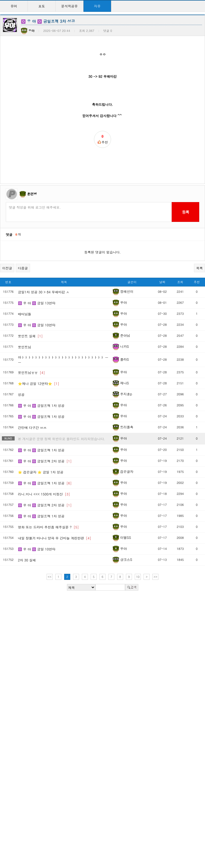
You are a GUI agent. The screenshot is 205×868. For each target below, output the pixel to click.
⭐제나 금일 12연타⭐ (39, 383)
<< (50, 577)
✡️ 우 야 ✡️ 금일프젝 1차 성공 (41, 405)
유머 (14, 6)
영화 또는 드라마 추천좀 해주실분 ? (48, 527)
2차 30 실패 (27, 560)
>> (155, 577)
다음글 (23, 268)
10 (138, 577)
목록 (199, 268)
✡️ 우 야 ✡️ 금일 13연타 (37, 303)
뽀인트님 (25, 347)
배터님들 (25, 314)
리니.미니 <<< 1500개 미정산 (44, 494)
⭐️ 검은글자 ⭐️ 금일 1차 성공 (41, 472)
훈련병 (32, 194)
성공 (21, 394)
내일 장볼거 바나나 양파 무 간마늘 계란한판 (55, 538)
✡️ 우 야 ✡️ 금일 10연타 (37, 325)
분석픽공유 (69, 6)
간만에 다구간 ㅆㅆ (32, 427)
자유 (97, 6)
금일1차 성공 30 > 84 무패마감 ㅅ (44, 292)
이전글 (7, 268)
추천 (197, 282)
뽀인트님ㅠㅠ (31, 372)
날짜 (162, 282)
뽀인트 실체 (30, 336)
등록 (185, 212)
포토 (42, 6)
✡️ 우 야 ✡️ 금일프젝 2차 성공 (45, 461)
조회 (180, 282)
